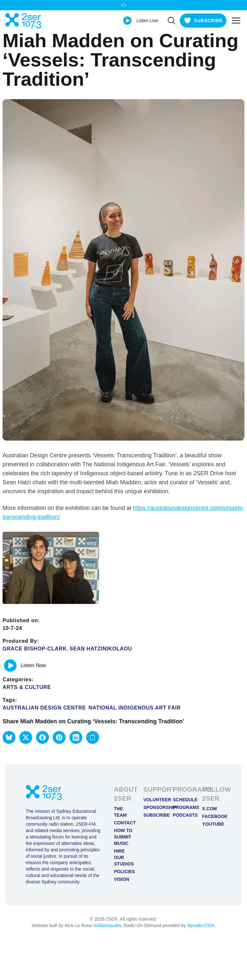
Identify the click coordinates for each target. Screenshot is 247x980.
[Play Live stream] (127, 21)
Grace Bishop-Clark (35, 649)
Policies (123, 872)
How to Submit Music (123, 837)
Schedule (182, 800)
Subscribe (153, 815)
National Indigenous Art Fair (135, 708)
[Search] (171, 21)
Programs (182, 807)
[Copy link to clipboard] (93, 737)
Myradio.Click (200, 925)
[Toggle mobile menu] (236, 21)
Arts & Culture (27, 687)
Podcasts (182, 815)
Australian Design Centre (44, 708)
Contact (123, 823)
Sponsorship (153, 807)
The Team (120, 812)
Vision (121, 879)
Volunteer (153, 800)
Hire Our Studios (123, 857)
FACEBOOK (212, 816)
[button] (9, 737)
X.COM (210, 809)
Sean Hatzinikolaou (101, 649)
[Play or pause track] (10, 666)
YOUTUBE (212, 824)
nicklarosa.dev (107, 925)
